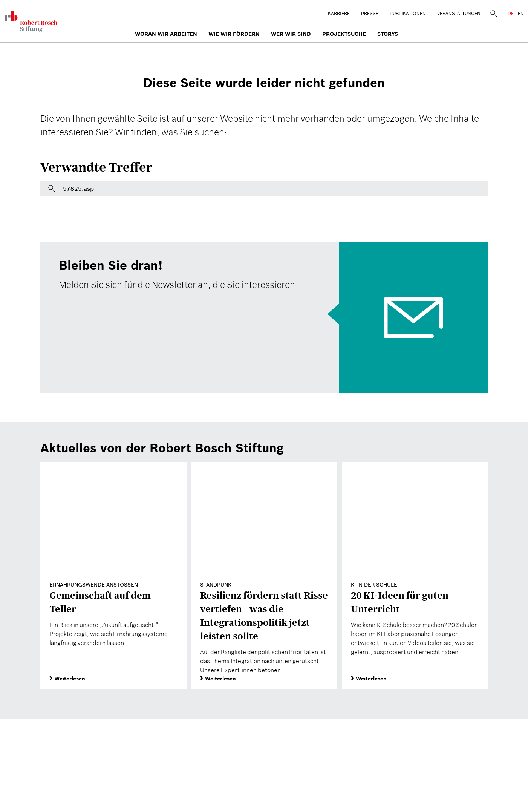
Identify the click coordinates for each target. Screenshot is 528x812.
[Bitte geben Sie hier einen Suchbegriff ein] (264, 188)
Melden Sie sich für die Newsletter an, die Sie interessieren (177, 285)
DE (511, 13)
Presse (370, 13)
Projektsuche (344, 34)
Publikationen (408, 13)
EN (521, 13)
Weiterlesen (67, 679)
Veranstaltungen (459, 13)
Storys (388, 34)
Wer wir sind (291, 34)
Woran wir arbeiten (166, 34)
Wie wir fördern (234, 34)
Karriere (339, 13)
